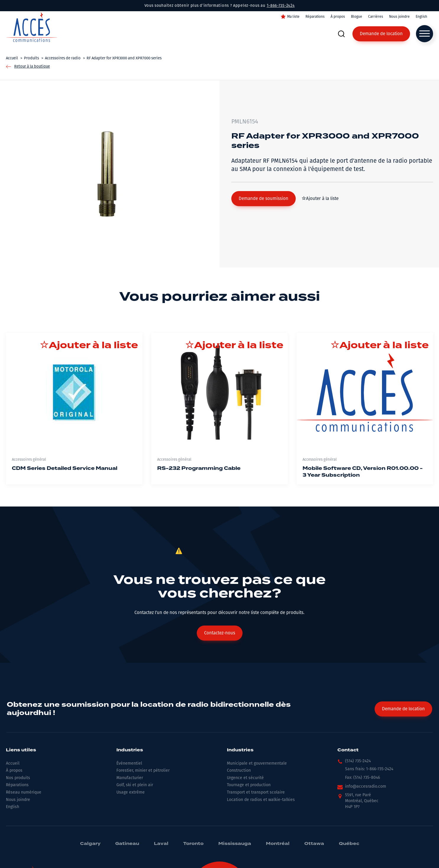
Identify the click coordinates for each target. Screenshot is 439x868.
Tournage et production (249, 785)
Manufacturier (130, 778)
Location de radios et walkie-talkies (261, 800)
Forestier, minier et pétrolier (143, 770)
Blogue (357, 17)
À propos (338, 17)
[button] (264, 199)
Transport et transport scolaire (256, 792)
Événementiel (129, 763)
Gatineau (127, 844)
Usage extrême (131, 792)
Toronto (193, 844)
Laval (161, 844)
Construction (239, 770)
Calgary (90, 844)
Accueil (13, 763)
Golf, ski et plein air (135, 785)
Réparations (315, 17)
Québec (349, 844)
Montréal (278, 844)
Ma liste (293, 17)
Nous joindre (399, 17)
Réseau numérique (24, 792)
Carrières (376, 17)
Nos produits (18, 778)
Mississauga (235, 844)
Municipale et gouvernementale (257, 763)
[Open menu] (425, 34)
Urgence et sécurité (245, 778)
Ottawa (314, 844)
